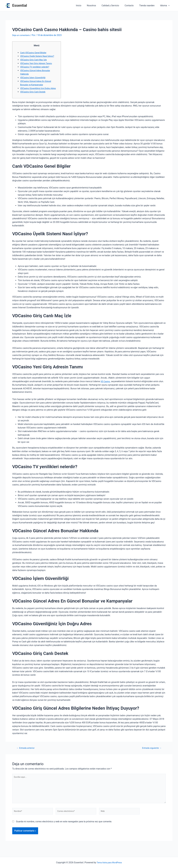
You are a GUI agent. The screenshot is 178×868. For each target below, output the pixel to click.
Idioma (165, 6)
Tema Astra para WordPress (109, 862)
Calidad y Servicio (114, 6)
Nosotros (97, 6)
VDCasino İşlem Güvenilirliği (34, 78)
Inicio (85, 6)
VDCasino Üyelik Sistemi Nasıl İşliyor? (39, 56)
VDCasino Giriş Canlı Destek (34, 95)
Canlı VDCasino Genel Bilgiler (35, 53)
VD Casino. (106, 385)
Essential (20, 5)
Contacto (132, 6)
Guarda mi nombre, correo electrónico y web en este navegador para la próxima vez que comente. (64, 828)
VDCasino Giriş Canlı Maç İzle (35, 60)
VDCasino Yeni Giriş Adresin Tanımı (38, 63)
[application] (169, 6)
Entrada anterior (27, 752)
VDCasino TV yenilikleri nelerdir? (36, 67)
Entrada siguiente (151, 752)
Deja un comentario (22, 35)
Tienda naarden (149, 6)
